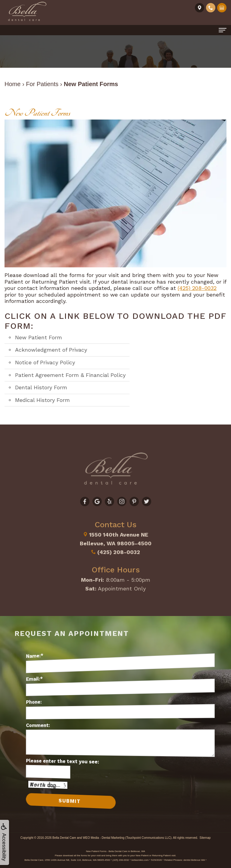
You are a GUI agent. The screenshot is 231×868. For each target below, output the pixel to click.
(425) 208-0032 (197, 288)
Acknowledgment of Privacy (51, 350)
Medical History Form (42, 400)
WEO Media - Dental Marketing (104, 838)
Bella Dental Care (64, 838)
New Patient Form (39, 337)
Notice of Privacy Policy (45, 362)
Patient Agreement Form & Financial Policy (70, 375)
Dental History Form (41, 387)
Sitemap (205, 838)
